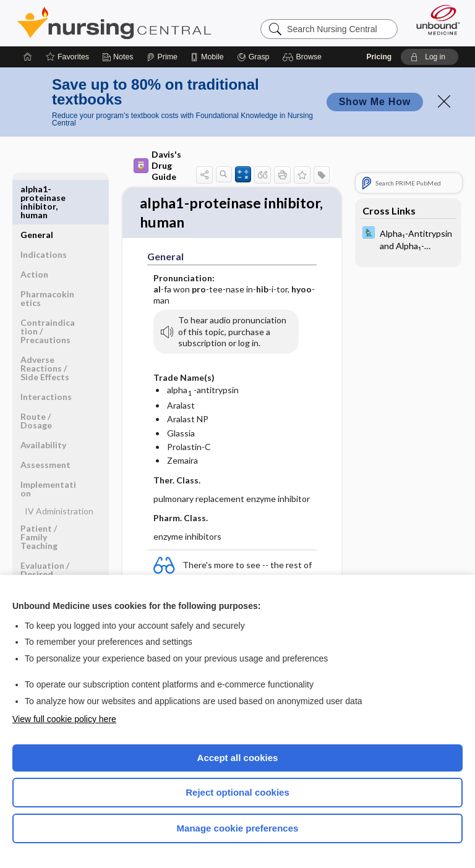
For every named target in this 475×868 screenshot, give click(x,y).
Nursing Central (114, 23)
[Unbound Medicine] (434, 20)
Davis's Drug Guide (154, 165)
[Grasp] (253, 57)
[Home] (28, 57)
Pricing (379, 57)
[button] (304, 57)
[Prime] (162, 57)
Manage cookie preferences (238, 828)
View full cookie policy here (64, 719)
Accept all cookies (238, 758)
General (37, 189)
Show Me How (375, 102)
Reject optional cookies (237, 792)
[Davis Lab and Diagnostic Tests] (408, 239)
